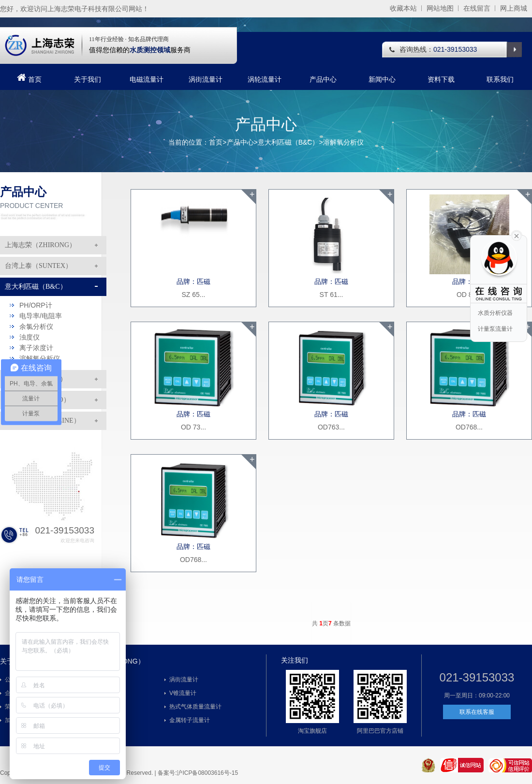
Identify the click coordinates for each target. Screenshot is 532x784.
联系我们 (500, 79)
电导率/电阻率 (41, 316)
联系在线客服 (477, 712)
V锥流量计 (183, 693)
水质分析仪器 (495, 313)
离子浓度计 (36, 348)
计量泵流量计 (495, 329)
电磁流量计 (147, 79)
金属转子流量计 (190, 720)
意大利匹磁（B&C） (288, 142)
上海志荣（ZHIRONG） (40, 245)
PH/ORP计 (36, 305)
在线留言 (477, 8)
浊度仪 (30, 337)
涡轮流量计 (265, 79)
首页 (29, 78)
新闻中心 (382, 79)
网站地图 (440, 8)
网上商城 (514, 8)
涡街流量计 (206, 79)
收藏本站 (403, 8)
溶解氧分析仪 (343, 142)
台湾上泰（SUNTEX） (38, 266)
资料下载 (441, 79)
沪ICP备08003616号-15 (207, 773)
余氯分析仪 (36, 326)
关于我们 (88, 79)
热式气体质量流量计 (195, 707)
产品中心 (323, 79)
